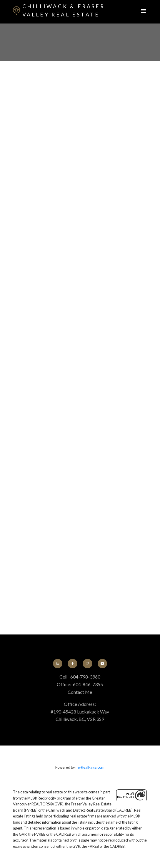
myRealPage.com (90, 767)
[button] (58, 664)
